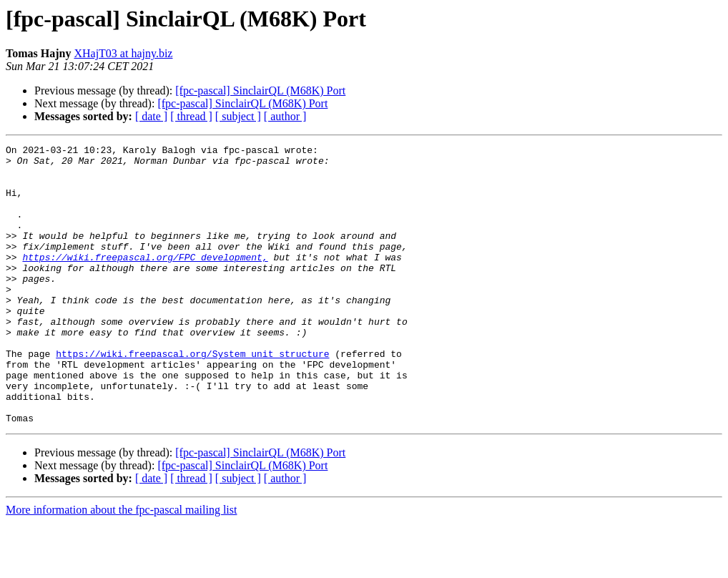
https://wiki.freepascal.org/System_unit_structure (192, 396)
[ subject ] (238, 116)
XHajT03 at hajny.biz (123, 53)
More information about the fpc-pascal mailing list (121, 565)
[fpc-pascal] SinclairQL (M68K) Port (260, 90)
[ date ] (151, 116)
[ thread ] (191, 116)
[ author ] (285, 116)
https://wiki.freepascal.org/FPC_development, (145, 280)
